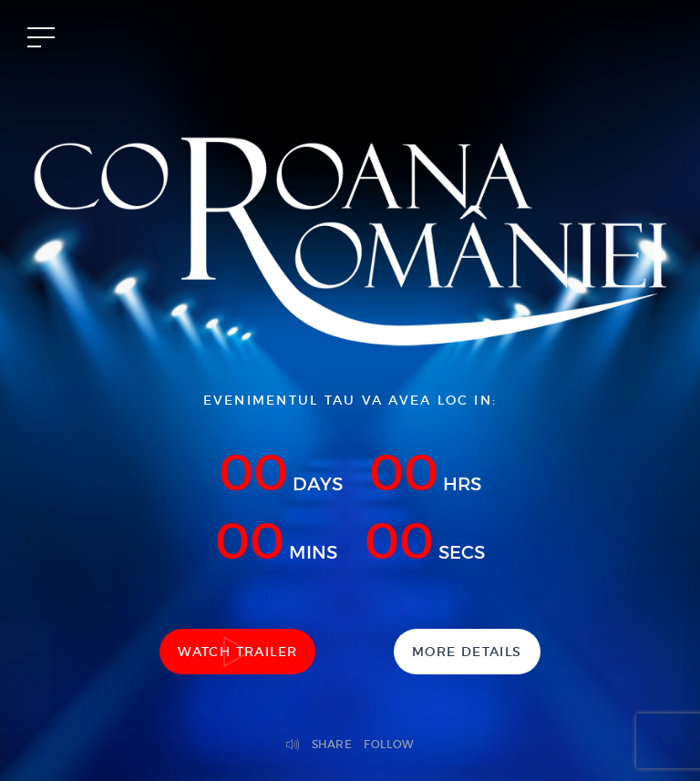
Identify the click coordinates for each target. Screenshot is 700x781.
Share (332, 744)
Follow (389, 744)
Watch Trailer (237, 652)
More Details (467, 652)
